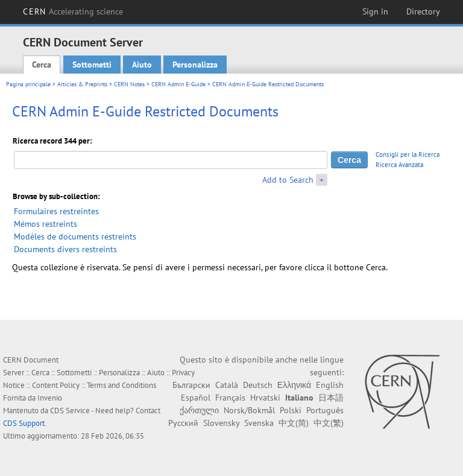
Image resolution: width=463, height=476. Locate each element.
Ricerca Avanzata (399, 165)
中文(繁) (329, 423)
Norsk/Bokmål (249, 410)
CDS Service (70, 411)
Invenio (50, 398)
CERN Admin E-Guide (178, 84)
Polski (291, 410)
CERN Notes (129, 84)
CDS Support (24, 423)
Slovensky (221, 423)
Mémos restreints (46, 224)
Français (230, 398)
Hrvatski (265, 398)
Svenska (259, 423)
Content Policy (56, 385)
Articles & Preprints (82, 84)
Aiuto (142, 65)
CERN (73, 11)
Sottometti (92, 65)
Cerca (42, 65)
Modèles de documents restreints (75, 236)
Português (325, 410)
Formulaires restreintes (56, 211)
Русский (183, 423)
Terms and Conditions (121, 385)
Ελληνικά (294, 385)
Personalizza (195, 65)
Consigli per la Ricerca (408, 154)
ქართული (199, 410)
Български (191, 385)
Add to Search (288, 180)
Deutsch (258, 385)
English (330, 385)
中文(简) (294, 423)
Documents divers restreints (65, 249)
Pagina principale (28, 84)
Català (227, 385)
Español (196, 398)
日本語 (331, 398)
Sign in (375, 11)
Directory (423, 11)
